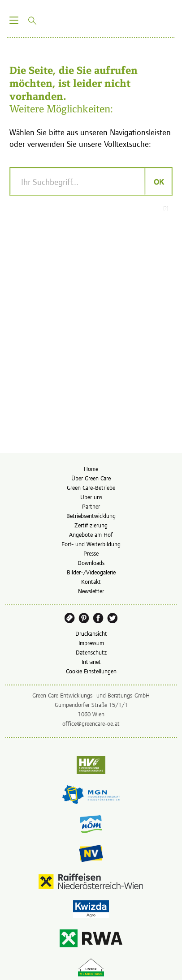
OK (158, 181)
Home (91, 469)
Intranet (91, 661)
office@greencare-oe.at (91, 723)
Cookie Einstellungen (91, 671)
